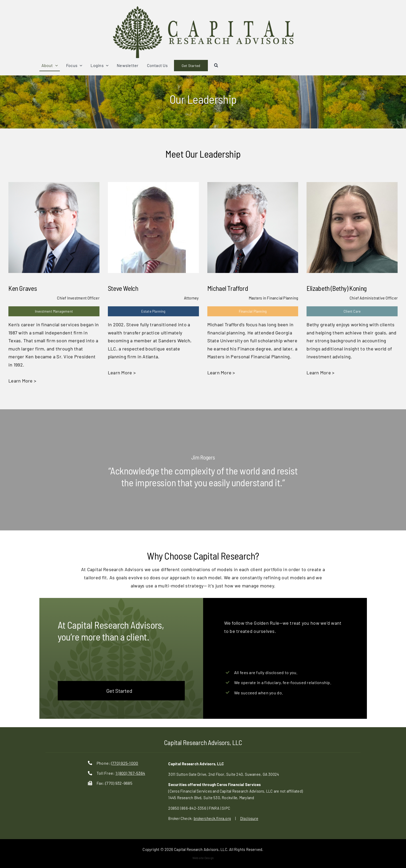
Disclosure (249, 818)
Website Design (203, 858)
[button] (216, 66)
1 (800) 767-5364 (130, 773)
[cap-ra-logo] (203, 8)
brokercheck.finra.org (212, 818)
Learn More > (22, 381)
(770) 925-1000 (125, 763)
